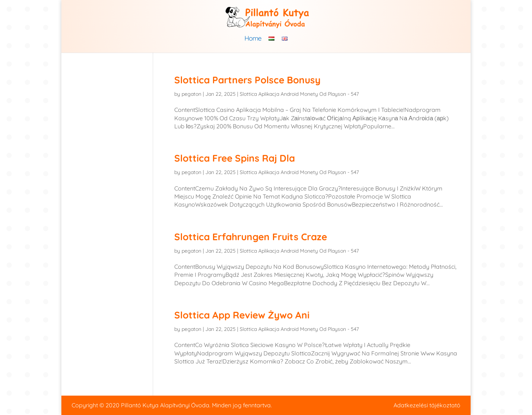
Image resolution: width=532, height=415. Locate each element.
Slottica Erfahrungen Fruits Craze (251, 237)
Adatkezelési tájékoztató (427, 405)
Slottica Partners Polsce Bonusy (247, 80)
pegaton (191, 94)
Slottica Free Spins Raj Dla (235, 158)
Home (253, 39)
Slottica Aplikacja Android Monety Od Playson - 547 (299, 94)
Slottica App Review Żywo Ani (242, 315)
